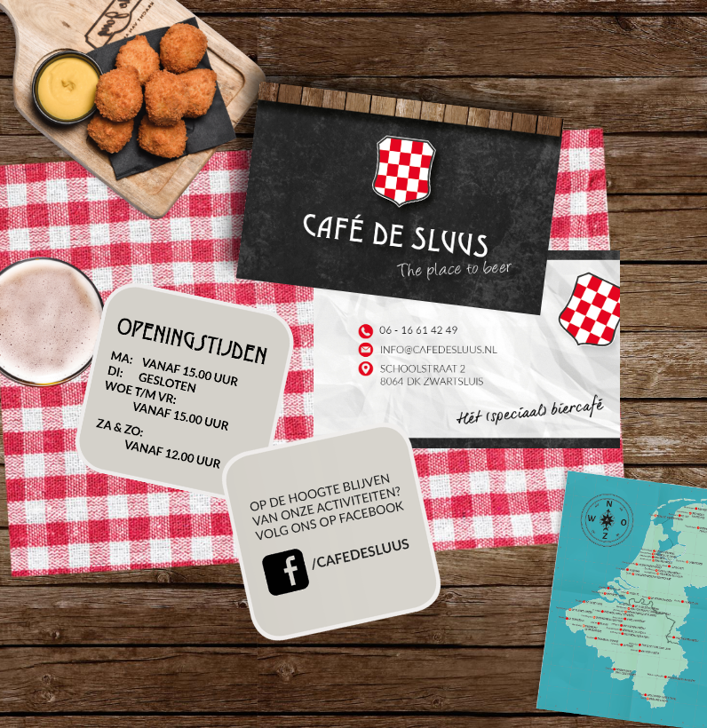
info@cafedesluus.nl (429, 350)
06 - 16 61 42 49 (429, 332)
